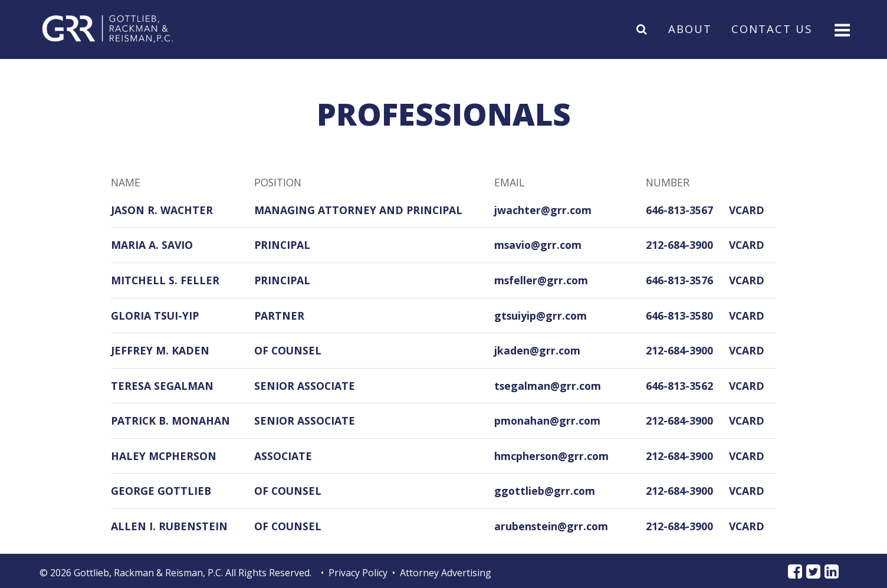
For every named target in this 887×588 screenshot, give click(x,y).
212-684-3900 (679, 245)
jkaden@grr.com (537, 350)
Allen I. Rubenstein (169, 526)
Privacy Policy (358, 573)
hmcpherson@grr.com (551, 456)
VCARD (747, 210)
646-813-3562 (679, 386)
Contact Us (772, 29)
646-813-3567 (679, 210)
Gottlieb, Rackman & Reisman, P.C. (148, 573)
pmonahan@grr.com (547, 421)
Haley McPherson (164, 456)
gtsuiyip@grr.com (541, 316)
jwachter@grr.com (543, 210)
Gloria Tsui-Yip (155, 316)
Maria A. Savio (152, 245)
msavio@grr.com (538, 245)
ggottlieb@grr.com (545, 491)
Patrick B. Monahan (170, 421)
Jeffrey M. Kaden (160, 350)
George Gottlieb (161, 491)
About (690, 29)
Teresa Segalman (162, 386)
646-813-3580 (679, 316)
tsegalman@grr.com (548, 386)
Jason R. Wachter (162, 210)
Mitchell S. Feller (165, 280)
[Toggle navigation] (841, 29)
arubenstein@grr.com (551, 526)
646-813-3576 (679, 280)
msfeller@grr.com (541, 280)
